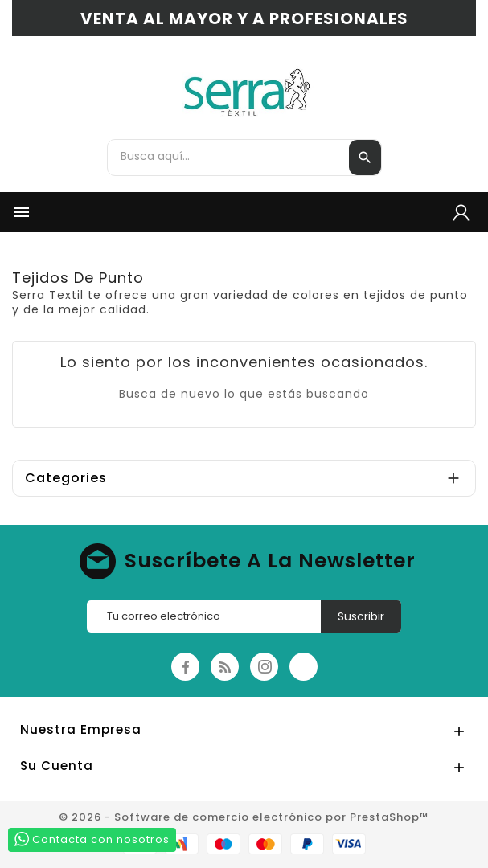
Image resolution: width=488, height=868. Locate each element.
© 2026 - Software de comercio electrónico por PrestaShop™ (244, 817)
